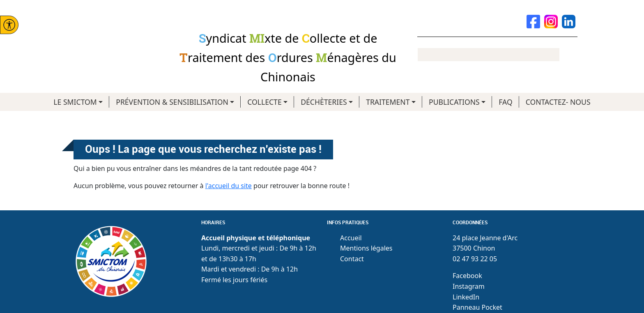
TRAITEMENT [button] (388, 102)
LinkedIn (466, 297)
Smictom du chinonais (106, 40)
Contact (352, 259)
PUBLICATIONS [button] (454, 102)
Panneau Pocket (477, 307)
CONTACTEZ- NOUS (558, 102)
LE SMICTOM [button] (75, 102)
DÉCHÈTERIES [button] (324, 102)
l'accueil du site (229, 186)
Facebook (467, 276)
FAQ (505, 102)
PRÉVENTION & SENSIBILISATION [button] (172, 102)
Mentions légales (366, 248)
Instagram (469, 286)
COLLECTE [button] (264, 102)
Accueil (351, 238)
